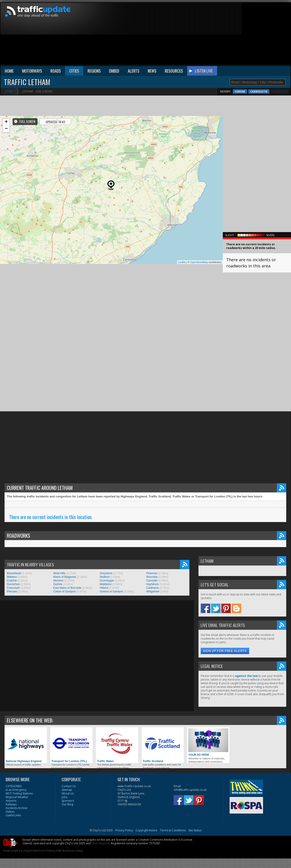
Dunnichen (13, 584)
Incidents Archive (17, 808)
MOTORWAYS (32, 71)
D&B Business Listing (69, 851)
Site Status (195, 830)
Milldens (12, 577)
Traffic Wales (117, 746)
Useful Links (13, 815)
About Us (68, 793)
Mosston (58, 581)
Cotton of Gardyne (64, 591)
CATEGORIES (14, 786)
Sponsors (68, 801)
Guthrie (58, 584)
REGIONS (94, 71)
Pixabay (50, 851)
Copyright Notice (146, 830)
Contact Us (69, 786)
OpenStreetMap (199, 262)
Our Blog (67, 804)
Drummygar (107, 581)
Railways (11, 804)
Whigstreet (153, 591)
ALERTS (134, 71)
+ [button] (6, 122)
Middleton (106, 584)
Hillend (104, 588)
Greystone (106, 573)
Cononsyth (13, 588)
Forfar (260, 91)
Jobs (64, 797)
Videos (10, 812)
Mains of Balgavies (65, 577)
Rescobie (152, 577)
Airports (11, 801)
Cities (9, 91)
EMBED (114, 71)
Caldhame (152, 588)
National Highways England (26, 746)
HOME (9, 71)
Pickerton (152, 573)
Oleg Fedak (30, 851)
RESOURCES (174, 71)
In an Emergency (16, 790)
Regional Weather (17, 797)
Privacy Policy (124, 830)
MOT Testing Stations (19, 793)
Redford (105, 577)
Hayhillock (152, 584)
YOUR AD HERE (208, 742)
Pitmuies (12, 591)
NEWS (152, 71)
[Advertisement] (213, 35)
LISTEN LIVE (204, 71)
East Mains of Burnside (67, 588)
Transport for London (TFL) (71, 746)
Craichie (12, 581)
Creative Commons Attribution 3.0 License (165, 840)
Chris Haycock (100, 843)
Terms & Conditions (173, 830)
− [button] (6, 129)
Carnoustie (279, 91)
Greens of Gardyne (111, 591)
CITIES (74, 71)
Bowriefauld (14, 573)
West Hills (59, 573)
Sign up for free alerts (225, 651)
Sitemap (67, 790)
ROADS (56, 71)
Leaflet (182, 262)
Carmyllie (152, 581)
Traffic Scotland (163, 746)
